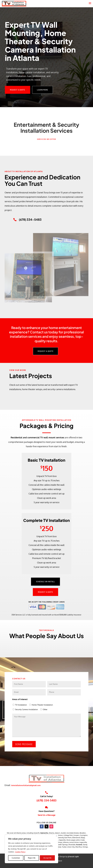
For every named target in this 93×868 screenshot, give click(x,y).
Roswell (79, 845)
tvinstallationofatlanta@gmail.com (26, 785)
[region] (31, 849)
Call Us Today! (47, 796)
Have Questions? (47, 811)
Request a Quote (17, 90)
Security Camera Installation (27, 709)
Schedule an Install (45, 582)
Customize (16, 858)
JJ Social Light (73, 856)
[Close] (56, 836)
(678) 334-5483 (46, 800)
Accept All (47, 858)
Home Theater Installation (42, 705)
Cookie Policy (20, 852)
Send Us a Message (47, 815)
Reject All (32, 858)
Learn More (43, 90)
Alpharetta (44, 833)
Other (45, 709)
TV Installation (21, 705)
